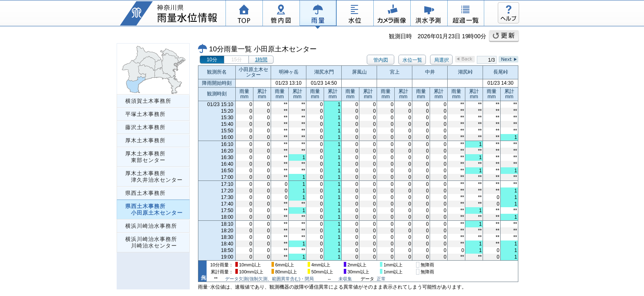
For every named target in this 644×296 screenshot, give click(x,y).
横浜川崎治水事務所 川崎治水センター (151, 242)
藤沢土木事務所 (145, 127)
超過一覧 (466, 14)
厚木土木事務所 (145, 140)
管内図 (281, 14)
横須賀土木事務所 (148, 101)
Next (508, 59)
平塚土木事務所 (145, 114)
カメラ (392, 14)
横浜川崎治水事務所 (151, 226)
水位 (355, 14)
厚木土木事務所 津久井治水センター (154, 177)
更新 (504, 36)
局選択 (442, 60)
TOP (244, 14)
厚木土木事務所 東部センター (145, 157)
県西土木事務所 (145, 193)
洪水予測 (429, 14)
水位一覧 (412, 60)
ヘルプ (508, 13)
